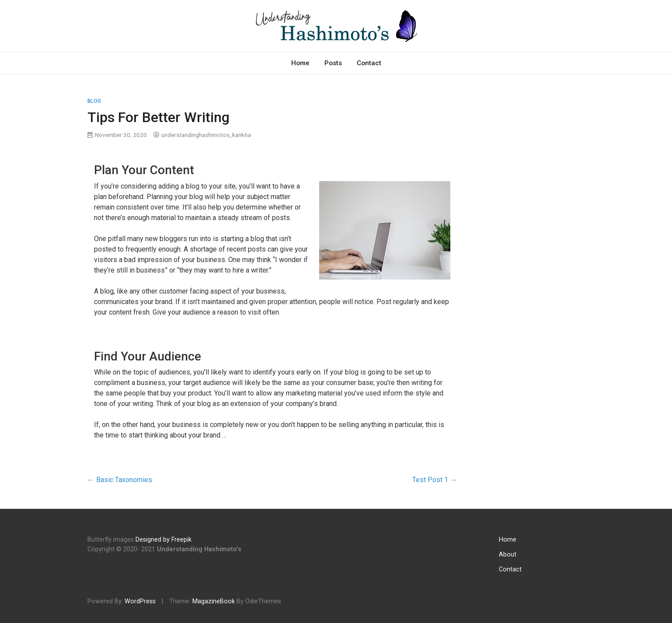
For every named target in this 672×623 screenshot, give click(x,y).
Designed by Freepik (164, 540)
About (508, 555)
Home (300, 63)
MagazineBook (214, 601)
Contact (369, 63)
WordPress (140, 601)
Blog (94, 101)
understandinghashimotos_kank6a (206, 135)
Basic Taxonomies (120, 480)
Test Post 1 (435, 480)
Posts (333, 63)
